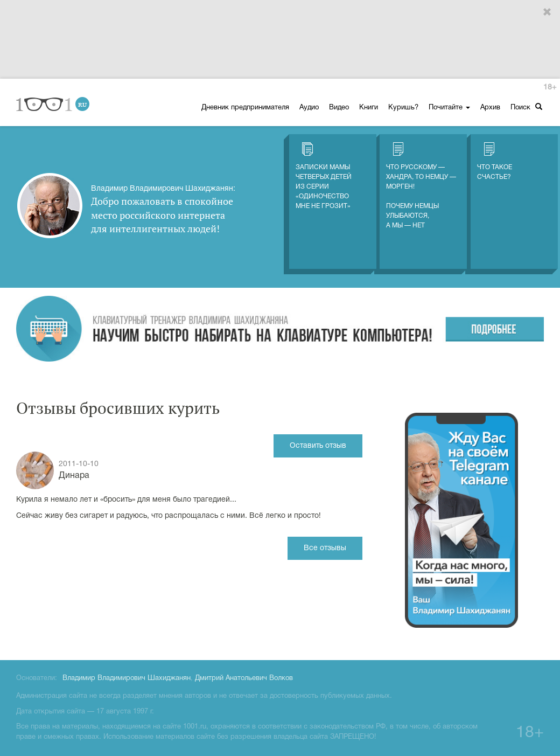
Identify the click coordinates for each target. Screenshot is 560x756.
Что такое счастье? (495, 161)
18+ (550, 88)
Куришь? (403, 108)
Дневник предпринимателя (245, 108)
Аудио (309, 108)
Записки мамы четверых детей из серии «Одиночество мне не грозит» (324, 176)
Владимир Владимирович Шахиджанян (127, 678)
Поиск (526, 107)
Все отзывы (325, 548)
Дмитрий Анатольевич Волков (244, 678)
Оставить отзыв (318, 446)
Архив (490, 108)
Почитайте (449, 108)
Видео (339, 108)
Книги (369, 108)
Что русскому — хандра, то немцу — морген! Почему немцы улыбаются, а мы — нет (421, 185)
